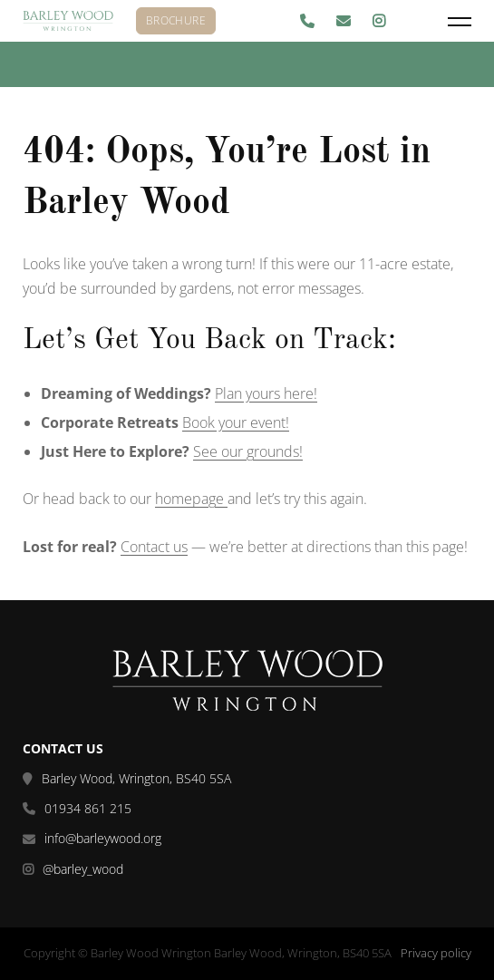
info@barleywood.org (103, 839)
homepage (191, 499)
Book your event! (236, 422)
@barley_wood (83, 869)
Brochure (176, 20)
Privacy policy (436, 953)
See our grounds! (248, 451)
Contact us (154, 547)
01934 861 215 (88, 809)
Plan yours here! (266, 393)
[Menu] (460, 21)
